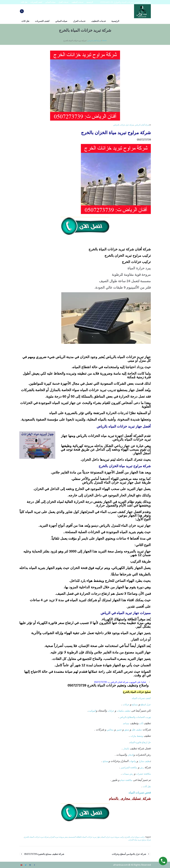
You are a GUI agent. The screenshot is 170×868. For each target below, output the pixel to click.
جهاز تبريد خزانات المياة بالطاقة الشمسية (84, 837)
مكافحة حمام (126, 780)
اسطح (143, 704)
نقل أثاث (147, 786)
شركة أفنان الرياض (94, 41)
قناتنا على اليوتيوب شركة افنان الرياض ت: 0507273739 (120, 682)
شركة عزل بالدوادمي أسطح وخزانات (129, 854)
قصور (119, 730)
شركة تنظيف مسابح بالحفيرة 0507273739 (44, 854)
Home (104, 41)
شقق (127, 730)
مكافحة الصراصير (129, 767)
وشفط (140, 736)
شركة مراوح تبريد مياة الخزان (140, 840)
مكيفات (121, 711)
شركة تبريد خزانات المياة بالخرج (36, 837)
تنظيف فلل (137, 730)
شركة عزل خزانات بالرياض (123, 125)
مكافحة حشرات (143, 774)
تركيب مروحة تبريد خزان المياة (113, 837)
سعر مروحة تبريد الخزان (59, 837)
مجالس (110, 730)
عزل (149, 704)
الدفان (131, 755)
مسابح (135, 704)
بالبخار (126, 749)
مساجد (126, 723)
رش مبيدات (128, 774)
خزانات (126, 704)
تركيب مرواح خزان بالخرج (135, 837)
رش (142, 767)
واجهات (132, 761)
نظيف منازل (144, 761)
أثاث (141, 723)
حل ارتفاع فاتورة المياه (140, 742)
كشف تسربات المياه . (141, 698)
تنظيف (127, 711)
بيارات (133, 736)
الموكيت (92, 711)
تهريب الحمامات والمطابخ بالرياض (135, 717)
